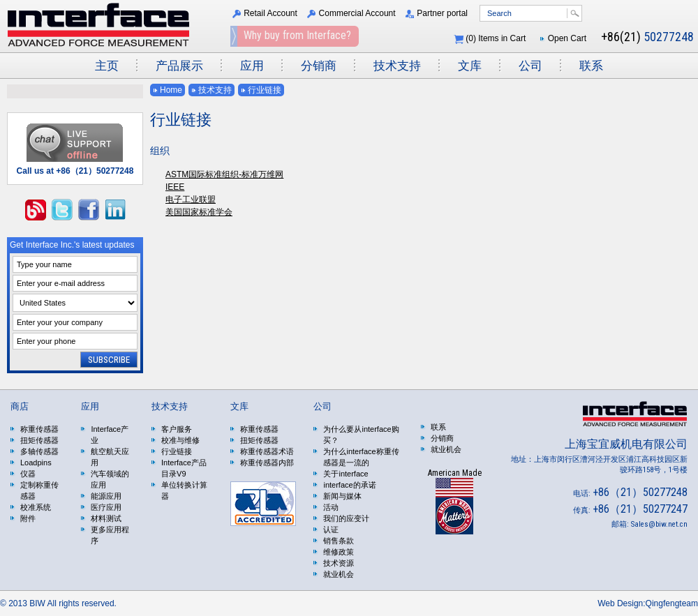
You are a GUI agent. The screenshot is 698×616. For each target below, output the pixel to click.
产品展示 (179, 66)
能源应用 (106, 496)
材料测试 (106, 518)
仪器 (28, 474)
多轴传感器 (39, 451)
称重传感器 (39, 429)
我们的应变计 (346, 518)
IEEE (175, 187)
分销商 (319, 66)
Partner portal (442, 13)
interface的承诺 (349, 485)
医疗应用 (106, 507)
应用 (252, 66)
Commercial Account (357, 13)
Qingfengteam (672, 603)
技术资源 (339, 563)
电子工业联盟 (191, 200)
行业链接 (265, 90)
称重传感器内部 (267, 463)
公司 (530, 66)
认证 (331, 529)
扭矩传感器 (39, 440)
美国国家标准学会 (199, 212)
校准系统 (36, 507)
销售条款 (339, 541)
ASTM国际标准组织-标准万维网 (224, 174)
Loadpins (36, 463)
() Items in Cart (496, 38)
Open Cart (567, 38)
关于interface (346, 474)
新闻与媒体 (342, 496)
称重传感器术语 (267, 451)
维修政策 (339, 552)
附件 (28, 518)
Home (171, 90)
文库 (470, 66)
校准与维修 (180, 440)
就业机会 (339, 574)
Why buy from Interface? (297, 35)
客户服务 (177, 429)
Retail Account (270, 13)
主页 (107, 66)
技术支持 (397, 66)
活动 (331, 507)
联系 (591, 66)
